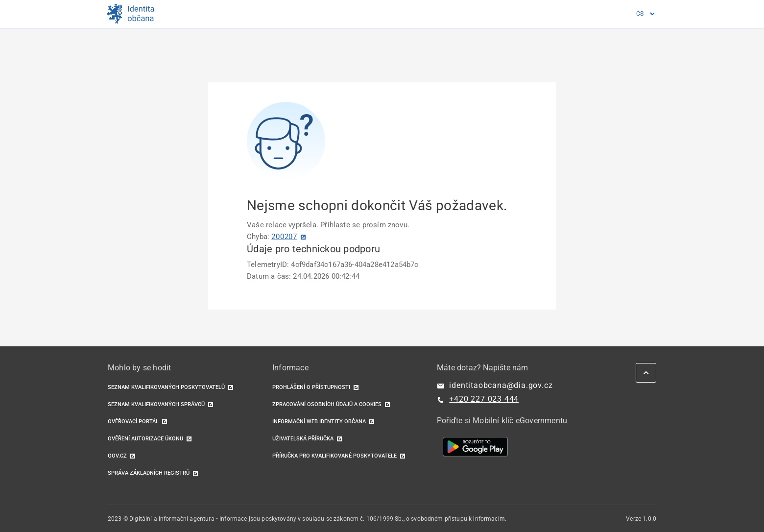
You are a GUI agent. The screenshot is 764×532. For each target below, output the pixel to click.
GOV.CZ (117, 456)
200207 (284, 237)
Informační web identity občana (319, 422)
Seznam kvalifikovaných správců (156, 404)
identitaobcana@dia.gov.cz (501, 385)
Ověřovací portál (133, 422)
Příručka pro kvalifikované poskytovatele (334, 456)
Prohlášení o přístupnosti (311, 387)
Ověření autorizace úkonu (145, 439)
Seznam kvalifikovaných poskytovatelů (166, 387)
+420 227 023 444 (484, 399)
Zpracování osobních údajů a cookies (327, 404)
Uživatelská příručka (303, 439)
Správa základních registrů (149, 473)
